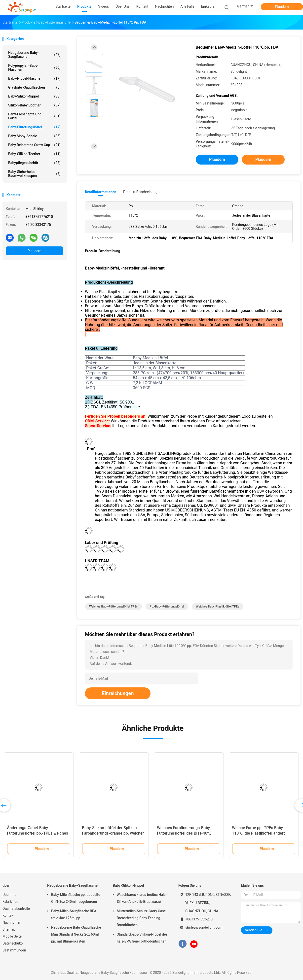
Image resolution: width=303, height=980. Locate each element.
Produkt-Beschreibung (140, 192)
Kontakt (8, 915)
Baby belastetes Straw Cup (34, 145)
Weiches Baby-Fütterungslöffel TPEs (114, 607)
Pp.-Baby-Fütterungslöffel (167, 607)
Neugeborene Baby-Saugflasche (34, 55)
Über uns (9, 895)
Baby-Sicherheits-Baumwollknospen (34, 174)
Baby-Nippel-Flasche (34, 78)
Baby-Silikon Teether (34, 154)
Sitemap (9, 929)
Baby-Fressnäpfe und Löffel (34, 116)
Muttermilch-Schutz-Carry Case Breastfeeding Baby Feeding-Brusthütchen (141, 918)
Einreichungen (118, 693)
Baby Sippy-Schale (34, 136)
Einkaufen (209, 6)
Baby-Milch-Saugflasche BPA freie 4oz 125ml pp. (74, 914)
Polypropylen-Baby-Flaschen (34, 68)
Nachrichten (12, 922)
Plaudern (282, 7)
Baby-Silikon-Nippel (34, 96)
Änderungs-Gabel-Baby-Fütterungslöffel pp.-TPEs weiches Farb (38, 833)
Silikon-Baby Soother (34, 105)
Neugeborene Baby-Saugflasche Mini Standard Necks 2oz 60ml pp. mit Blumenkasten (76, 934)
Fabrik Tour (11, 902)
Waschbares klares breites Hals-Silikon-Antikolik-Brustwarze (142, 898)
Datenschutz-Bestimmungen (14, 947)
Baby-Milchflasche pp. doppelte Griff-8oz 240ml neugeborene (76, 898)
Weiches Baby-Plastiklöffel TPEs (218, 607)
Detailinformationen (101, 192)
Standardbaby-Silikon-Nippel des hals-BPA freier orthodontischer (142, 938)
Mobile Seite (12, 936)
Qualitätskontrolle (16, 909)
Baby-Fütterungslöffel (34, 127)
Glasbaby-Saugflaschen (34, 87)
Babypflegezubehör (34, 163)
